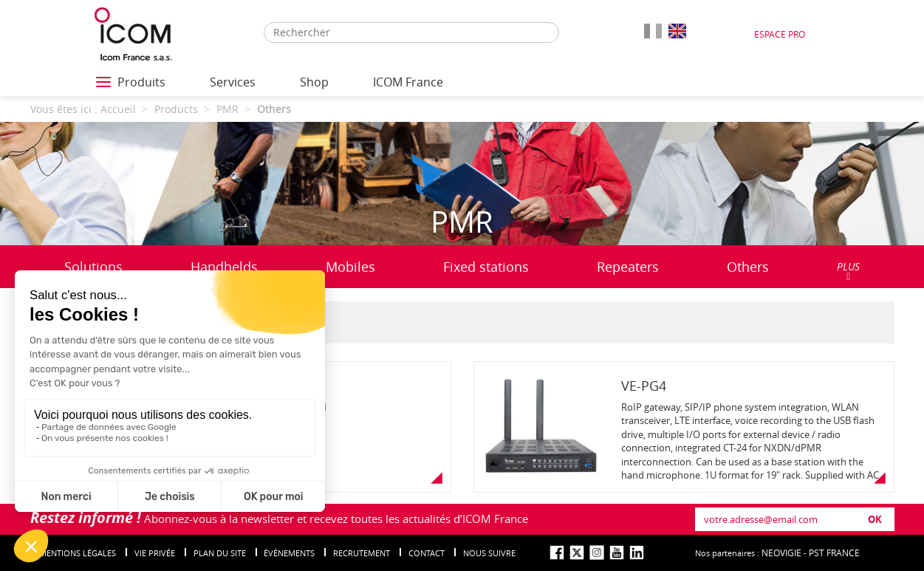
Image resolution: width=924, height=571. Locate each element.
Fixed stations (486, 267)
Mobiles (350, 267)
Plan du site (220, 553)
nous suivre (489, 553)
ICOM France (408, 82)
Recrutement (362, 553)
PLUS (848, 271)
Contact (427, 553)
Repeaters (628, 267)
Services (233, 82)
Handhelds (224, 267)
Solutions (93, 270)
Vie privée (155, 553)
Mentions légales (78, 553)
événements (289, 553)
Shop (314, 82)
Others (748, 267)
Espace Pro (780, 34)
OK (875, 519)
